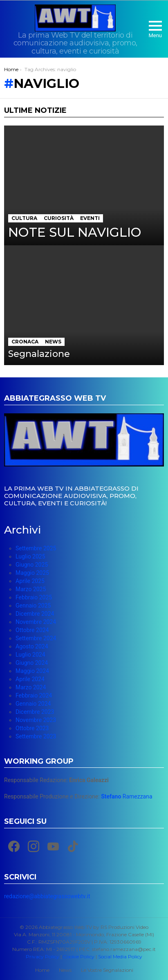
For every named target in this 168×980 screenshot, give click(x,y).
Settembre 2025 (36, 548)
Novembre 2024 (36, 622)
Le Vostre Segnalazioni (107, 970)
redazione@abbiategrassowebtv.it (47, 896)
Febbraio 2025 (34, 597)
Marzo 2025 (31, 589)
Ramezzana (127, 796)
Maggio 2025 (32, 573)
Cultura (24, 218)
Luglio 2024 (30, 655)
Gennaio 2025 (33, 605)
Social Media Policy (120, 956)
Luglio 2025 (30, 556)
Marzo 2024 (31, 687)
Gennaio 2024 (33, 704)
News (53, 342)
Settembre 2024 (36, 638)
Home (42, 970)
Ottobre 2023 (32, 728)
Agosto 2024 (32, 646)
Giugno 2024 (32, 663)
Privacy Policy (43, 956)
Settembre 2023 (36, 736)
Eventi (90, 218)
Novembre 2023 (36, 720)
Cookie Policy (79, 956)
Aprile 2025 (30, 581)
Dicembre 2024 (35, 614)
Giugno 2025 (32, 565)
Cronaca (25, 342)
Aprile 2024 (30, 679)
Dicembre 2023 (35, 712)
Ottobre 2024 (32, 630)
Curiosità (59, 218)
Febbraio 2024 (34, 695)
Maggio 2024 (32, 671)
